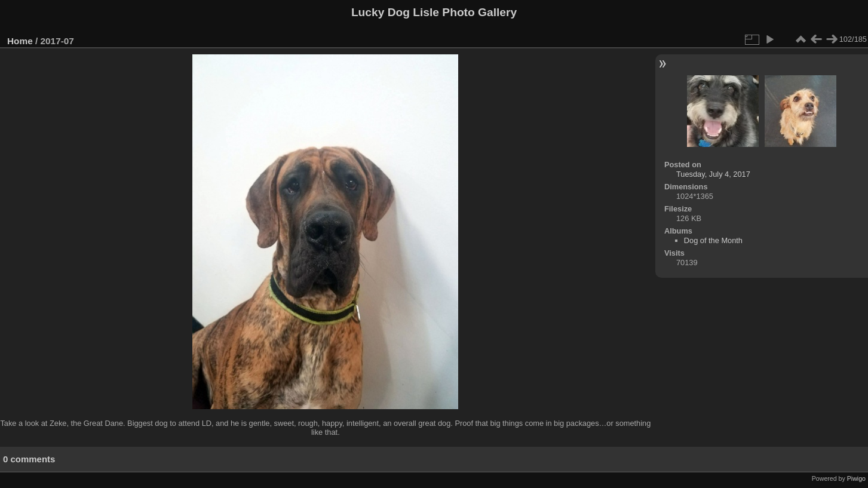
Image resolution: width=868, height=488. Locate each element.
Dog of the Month (713, 240)
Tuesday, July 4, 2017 (713, 174)
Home (20, 41)
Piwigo (856, 478)
